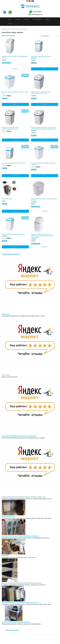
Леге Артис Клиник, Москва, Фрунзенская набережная (16, 622)
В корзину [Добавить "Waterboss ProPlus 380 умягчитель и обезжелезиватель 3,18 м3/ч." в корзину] (45, 104)
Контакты (10, 24)
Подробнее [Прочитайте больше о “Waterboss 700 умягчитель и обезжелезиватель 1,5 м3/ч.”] (45, 211)
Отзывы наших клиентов (11, 254)
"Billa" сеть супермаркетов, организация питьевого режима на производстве (22, 583)
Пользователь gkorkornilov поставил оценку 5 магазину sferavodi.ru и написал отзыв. (24, 497)
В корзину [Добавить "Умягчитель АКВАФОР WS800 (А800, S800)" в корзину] (15, 247)
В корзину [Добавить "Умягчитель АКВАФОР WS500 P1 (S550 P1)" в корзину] (15, 176)
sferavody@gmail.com (37, 14)
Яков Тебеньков (6, 375)
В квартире (26, 19)
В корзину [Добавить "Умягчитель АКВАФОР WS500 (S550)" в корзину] (45, 69)
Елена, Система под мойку (9, 516)
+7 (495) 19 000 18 (37, 12)
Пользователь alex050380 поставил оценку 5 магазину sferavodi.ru (19, 436)
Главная (10, 19)
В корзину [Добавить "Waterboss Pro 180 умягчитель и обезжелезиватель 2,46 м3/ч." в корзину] (15, 140)
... (45, 316)
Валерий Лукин (6, 314)
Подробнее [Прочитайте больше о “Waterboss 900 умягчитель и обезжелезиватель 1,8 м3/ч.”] (15, 69)
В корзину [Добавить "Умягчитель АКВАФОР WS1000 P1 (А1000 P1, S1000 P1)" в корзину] (45, 176)
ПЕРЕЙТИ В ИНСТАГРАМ (12, 630)
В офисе (47, 19)
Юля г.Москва (5, 555)
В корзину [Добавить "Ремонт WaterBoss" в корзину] (15, 211)
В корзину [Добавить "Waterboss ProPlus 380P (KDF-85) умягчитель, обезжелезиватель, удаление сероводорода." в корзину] (45, 140)
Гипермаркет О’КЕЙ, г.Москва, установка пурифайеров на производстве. (20, 536)
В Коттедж (18, 19)
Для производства (37, 19)
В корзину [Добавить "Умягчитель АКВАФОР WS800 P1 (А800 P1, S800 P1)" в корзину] (15, 104)
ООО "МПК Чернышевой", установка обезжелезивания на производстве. (20, 602)
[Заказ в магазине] (49, 36)
